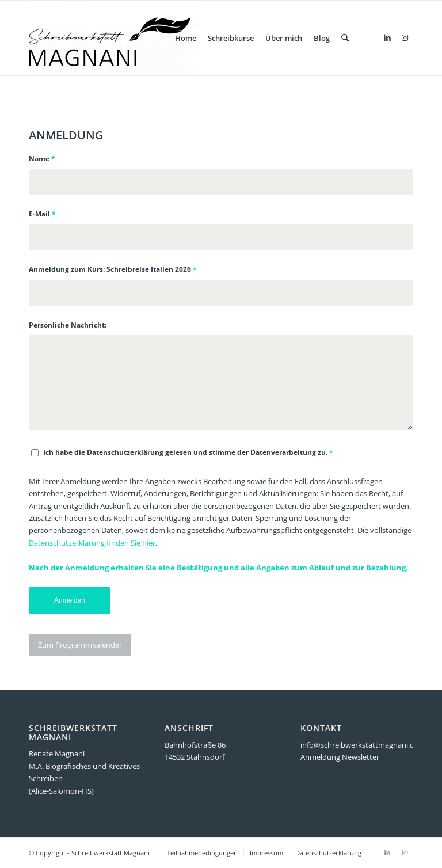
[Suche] (345, 38)
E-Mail (42, 214)
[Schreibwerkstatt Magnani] (115, 38)
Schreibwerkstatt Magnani (110, 853)
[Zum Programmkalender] (80, 645)
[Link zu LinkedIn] (387, 37)
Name (42, 159)
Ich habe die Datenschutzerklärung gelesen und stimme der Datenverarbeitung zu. (188, 452)
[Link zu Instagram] (405, 37)
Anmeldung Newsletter (340, 757)
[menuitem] (186, 38)
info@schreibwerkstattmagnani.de (359, 745)
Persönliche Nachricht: (68, 325)
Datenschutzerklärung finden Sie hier (92, 543)
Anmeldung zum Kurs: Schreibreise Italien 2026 (113, 269)
